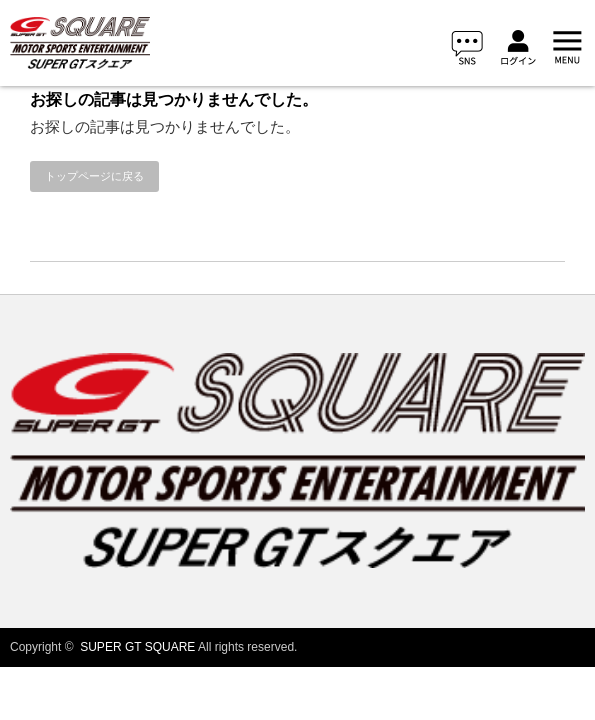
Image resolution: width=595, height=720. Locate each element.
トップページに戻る (94, 176)
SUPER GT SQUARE (137, 647)
